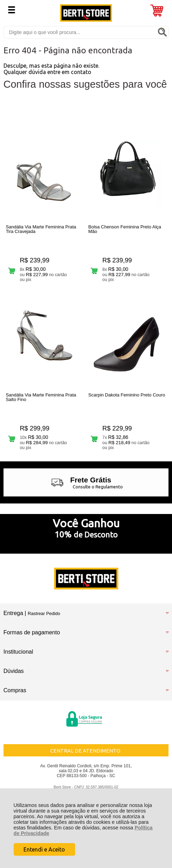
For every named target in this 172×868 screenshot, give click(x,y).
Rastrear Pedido (44, 613)
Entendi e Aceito (44, 849)
